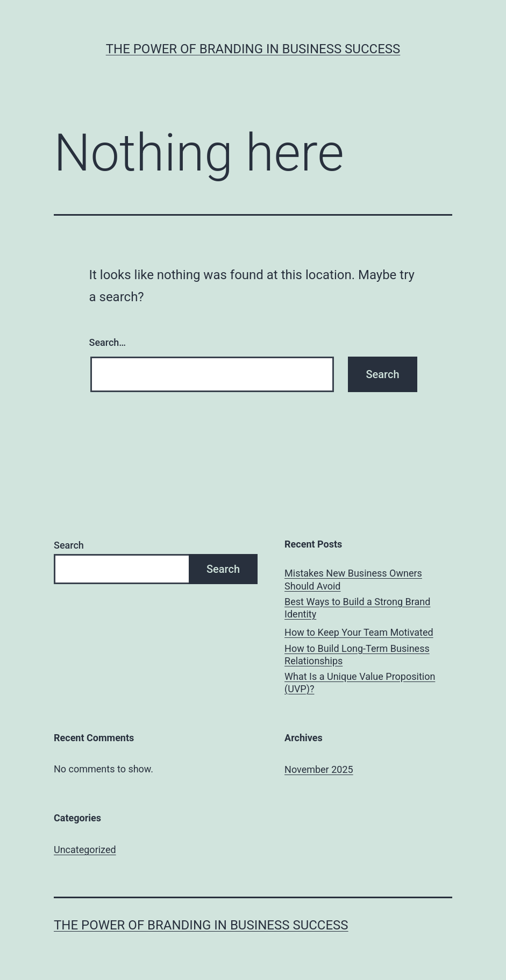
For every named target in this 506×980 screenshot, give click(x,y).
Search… (108, 342)
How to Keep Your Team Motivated (359, 632)
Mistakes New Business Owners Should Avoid (353, 579)
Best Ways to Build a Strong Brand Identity (357, 608)
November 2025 (319, 769)
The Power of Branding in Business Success (253, 49)
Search (69, 545)
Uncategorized (85, 850)
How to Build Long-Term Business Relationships (357, 655)
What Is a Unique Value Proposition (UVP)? (360, 683)
